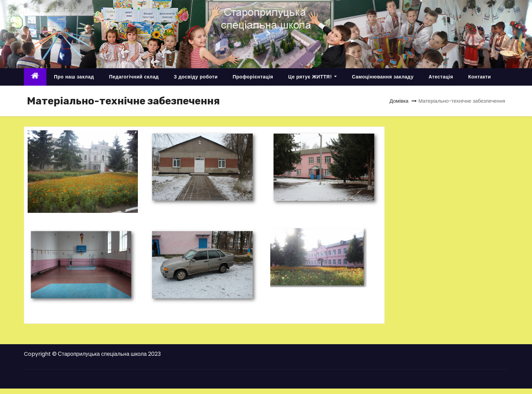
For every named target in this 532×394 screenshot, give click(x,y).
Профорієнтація (253, 77)
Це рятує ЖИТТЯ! (312, 77)
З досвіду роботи (196, 77)
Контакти (480, 77)
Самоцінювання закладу (383, 77)
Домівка (399, 101)
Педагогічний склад (134, 77)
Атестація (441, 77)
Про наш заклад (74, 77)
